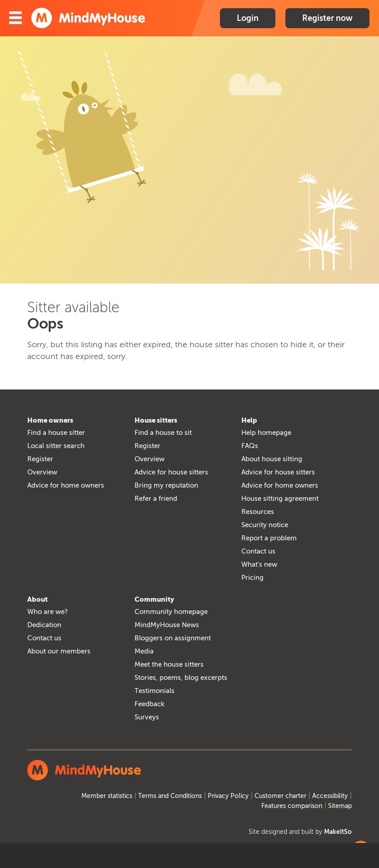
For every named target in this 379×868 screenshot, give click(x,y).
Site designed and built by (300, 832)
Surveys (147, 717)
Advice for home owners (66, 485)
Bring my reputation (166, 485)
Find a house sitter (56, 433)
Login (248, 18)
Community (154, 599)
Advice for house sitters (171, 472)
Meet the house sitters (169, 664)
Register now (327, 18)
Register (40, 459)
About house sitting (272, 459)
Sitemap (340, 806)
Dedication (44, 625)
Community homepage (171, 612)
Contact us (258, 551)
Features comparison (292, 806)
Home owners (50, 420)
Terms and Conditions (170, 796)
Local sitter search (56, 446)
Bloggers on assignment (173, 638)
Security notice (265, 525)
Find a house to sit (163, 433)
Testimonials (155, 691)
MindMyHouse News (167, 625)
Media (144, 651)
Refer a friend (156, 499)
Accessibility (330, 796)
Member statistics (107, 796)
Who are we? (47, 612)
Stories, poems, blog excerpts (181, 678)
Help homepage (266, 433)
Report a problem (269, 538)
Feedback (150, 704)
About (37, 599)
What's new (259, 564)
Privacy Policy (228, 796)
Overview (42, 472)
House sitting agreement (280, 499)
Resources (258, 512)
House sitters (156, 420)
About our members (59, 651)
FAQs (250, 446)
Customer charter (280, 796)
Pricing (252, 578)
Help (249, 420)
